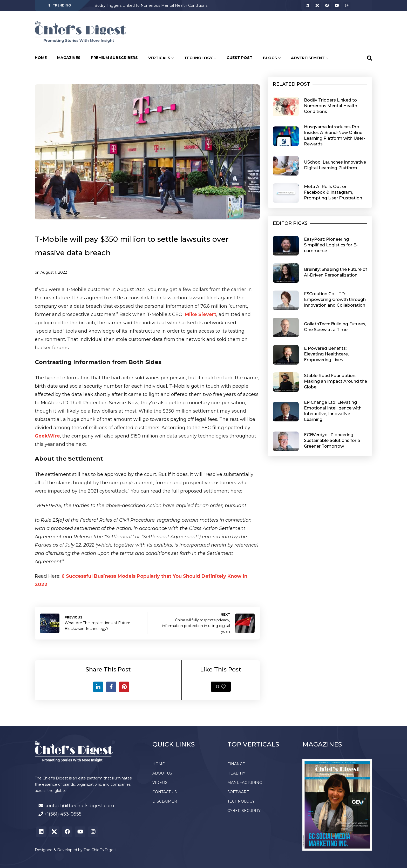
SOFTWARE (238, 792)
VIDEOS (160, 783)
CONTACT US (165, 792)
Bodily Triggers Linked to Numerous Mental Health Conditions (151, 5)
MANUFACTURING (245, 783)
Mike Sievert (201, 314)
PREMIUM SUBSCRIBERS (114, 58)
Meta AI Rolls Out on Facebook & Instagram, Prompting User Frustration (333, 192)
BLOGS (272, 58)
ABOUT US (162, 773)
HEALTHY (236, 773)
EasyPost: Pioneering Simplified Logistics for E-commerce (331, 245)
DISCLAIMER (165, 801)
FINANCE (236, 764)
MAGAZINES (69, 58)
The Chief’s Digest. (101, 850)
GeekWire (47, 436)
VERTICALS (161, 58)
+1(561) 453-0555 (63, 814)
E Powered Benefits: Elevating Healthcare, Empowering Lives (326, 354)
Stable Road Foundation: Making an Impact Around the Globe (335, 381)
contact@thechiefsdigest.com (79, 806)
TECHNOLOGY (200, 58)
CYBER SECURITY (244, 811)
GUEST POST (240, 58)
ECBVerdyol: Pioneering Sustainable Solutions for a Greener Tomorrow (332, 440)
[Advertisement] (228, 30)
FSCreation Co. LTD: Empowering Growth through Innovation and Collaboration (335, 300)
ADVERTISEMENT (310, 58)
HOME (41, 58)
